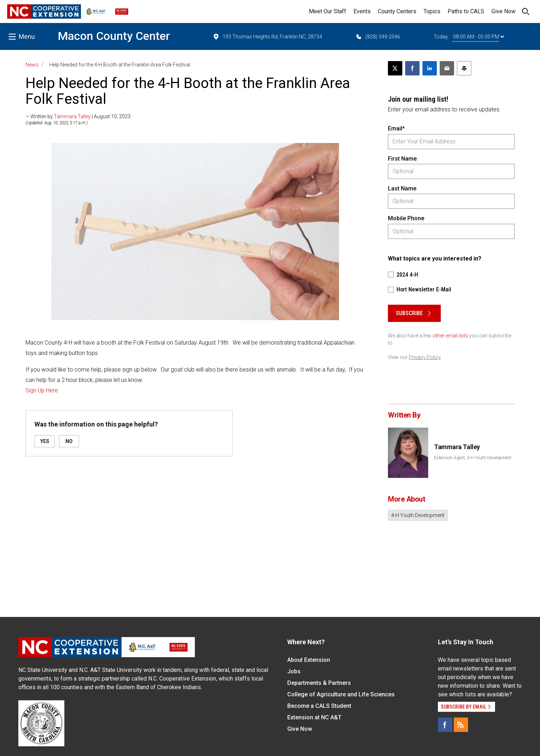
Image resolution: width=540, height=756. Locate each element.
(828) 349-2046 (378, 37)
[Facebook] (445, 725)
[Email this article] (447, 68)
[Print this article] (464, 68)
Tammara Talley (72, 116)
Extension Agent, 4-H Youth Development (473, 458)
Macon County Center (114, 36)
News (32, 65)
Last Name (402, 188)
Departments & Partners (319, 683)
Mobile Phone (406, 218)
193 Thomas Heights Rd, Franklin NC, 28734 (267, 37)
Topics (432, 11)
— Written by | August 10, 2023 (78, 116)
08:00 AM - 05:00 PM (479, 37)
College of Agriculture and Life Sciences (341, 694)
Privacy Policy (425, 357)
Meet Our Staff (328, 11)
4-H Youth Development (418, 515)
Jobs (294, 671)
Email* (396, 128)
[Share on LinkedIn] (430, 68)
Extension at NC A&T (314, 717)
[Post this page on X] (395, 68)
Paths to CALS (466, 11)
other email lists (450, 336)
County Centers (397, 11)
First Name (402, 159)
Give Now (504, 11)
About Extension (309, 660)
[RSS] (461, 725)
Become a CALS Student (319, 706)
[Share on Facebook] (412, 68)
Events (362, 11)
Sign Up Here (42, 390)
